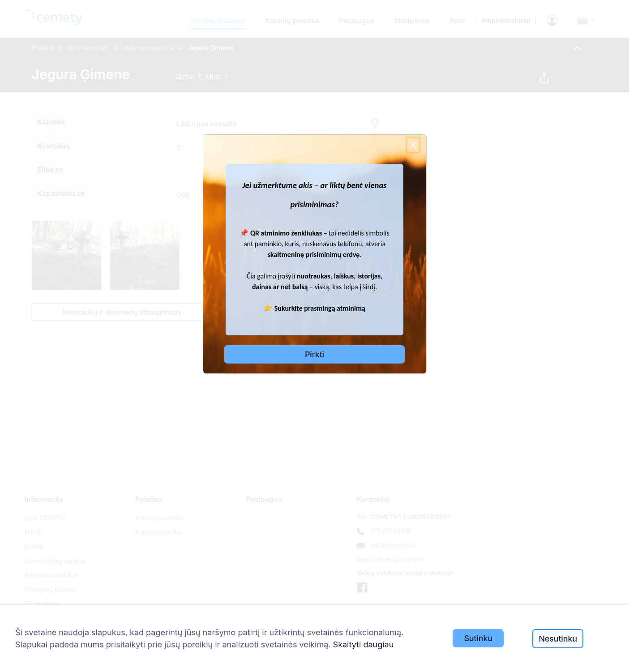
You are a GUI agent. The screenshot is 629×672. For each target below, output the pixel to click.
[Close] (413, 145)
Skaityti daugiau (364, 644)
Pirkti (314, 354)
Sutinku (478, 638)
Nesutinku (558, 639)
